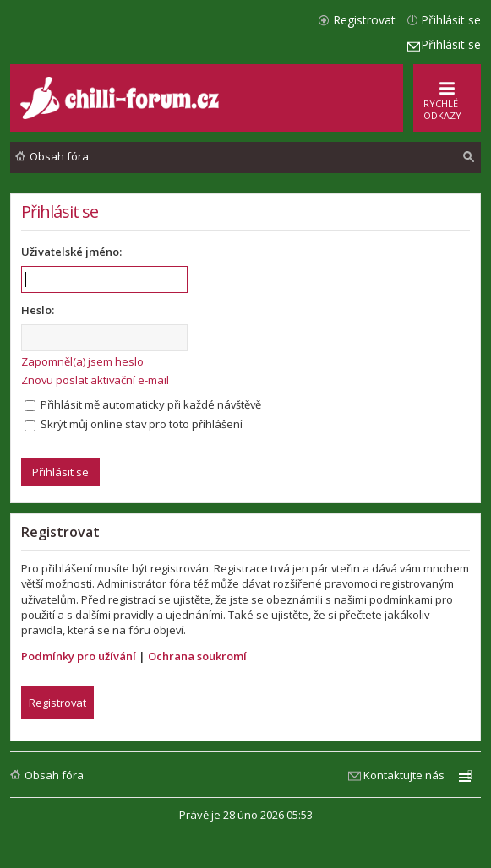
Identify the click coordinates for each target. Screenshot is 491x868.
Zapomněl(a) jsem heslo (82, 361)
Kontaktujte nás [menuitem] (404, 775)
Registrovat (57, 703)
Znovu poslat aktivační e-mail (95, 380)
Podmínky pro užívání (79, 656)
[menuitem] (469, 157)
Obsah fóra (54, 775)
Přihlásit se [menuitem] (451, 20)
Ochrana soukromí (197, 656)
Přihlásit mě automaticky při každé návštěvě (143, 404)
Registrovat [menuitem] (364, 20)
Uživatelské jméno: (71, 252)
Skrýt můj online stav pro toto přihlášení (134, 424)
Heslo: (38, 310)
